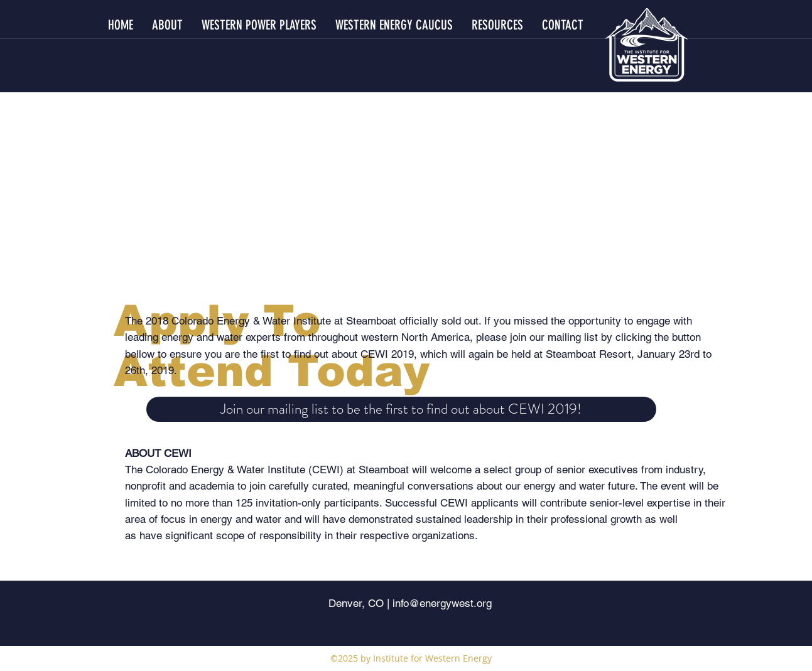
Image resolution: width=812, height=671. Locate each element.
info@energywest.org (442, 603)
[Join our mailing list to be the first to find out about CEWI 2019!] (401, 409)
